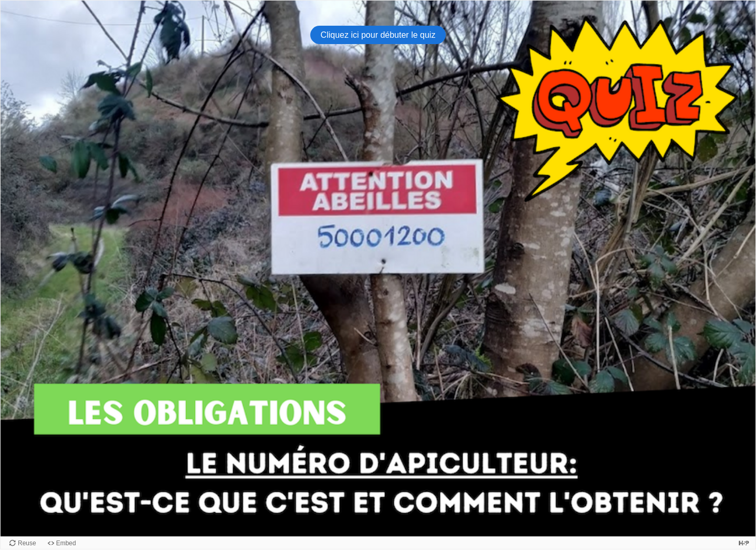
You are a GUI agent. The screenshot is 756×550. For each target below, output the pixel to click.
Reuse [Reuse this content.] (27, 543)
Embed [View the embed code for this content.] (66, 543)
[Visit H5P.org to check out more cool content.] (744, 543)
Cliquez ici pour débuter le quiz (378, 35)
